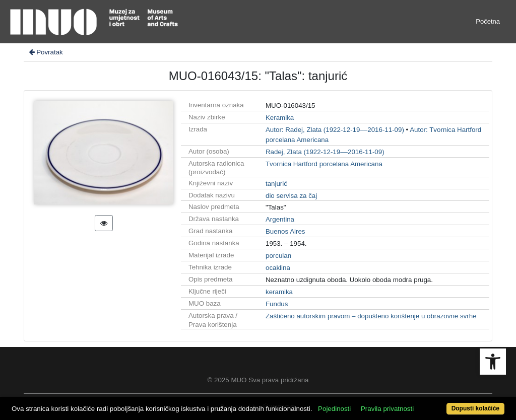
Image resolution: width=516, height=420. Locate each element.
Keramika (280, 118)
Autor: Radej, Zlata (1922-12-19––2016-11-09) (335, 130)
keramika (279, 292)
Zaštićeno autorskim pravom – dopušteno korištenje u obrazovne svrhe (371, 316)
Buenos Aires (285, 231)
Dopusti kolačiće (475, 408)
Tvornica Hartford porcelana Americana (324, 164)
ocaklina (278, 268)
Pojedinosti (334, 409)
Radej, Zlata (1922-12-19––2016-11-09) (325, 152)
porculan (278, 256)
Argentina (280, 219)
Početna (488, 21)
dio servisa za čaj (291, 196)
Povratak (45, 52)
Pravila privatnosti (387, 409)
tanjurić (276, 184)
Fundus (277, 304)
